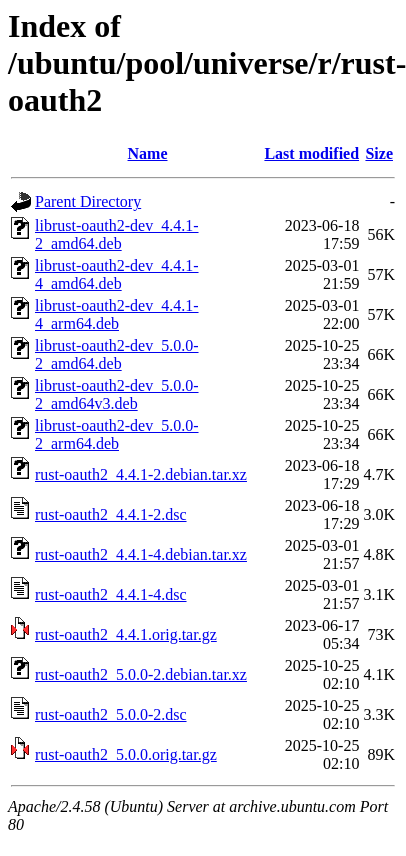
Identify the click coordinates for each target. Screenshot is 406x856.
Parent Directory (88, 201)
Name (148, 153)
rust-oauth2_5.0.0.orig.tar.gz (126, 754)
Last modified (311, 153)
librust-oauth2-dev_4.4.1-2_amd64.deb (117, 234)
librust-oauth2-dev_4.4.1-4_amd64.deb (117, 274)
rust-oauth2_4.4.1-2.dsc (111, 514)
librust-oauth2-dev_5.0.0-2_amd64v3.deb (117, 394)
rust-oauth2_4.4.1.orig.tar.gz (126, 634)
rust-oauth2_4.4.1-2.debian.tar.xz (141, 474)
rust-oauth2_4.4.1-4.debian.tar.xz (141, 554)
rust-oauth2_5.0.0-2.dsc (111, 714)
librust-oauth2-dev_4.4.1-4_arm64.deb (117, 314)
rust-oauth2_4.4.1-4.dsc (111, 594)
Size (379, 153)
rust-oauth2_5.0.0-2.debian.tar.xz (141, 674)
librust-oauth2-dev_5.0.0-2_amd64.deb (117, 354)
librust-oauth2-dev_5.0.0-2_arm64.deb (117, 434)
